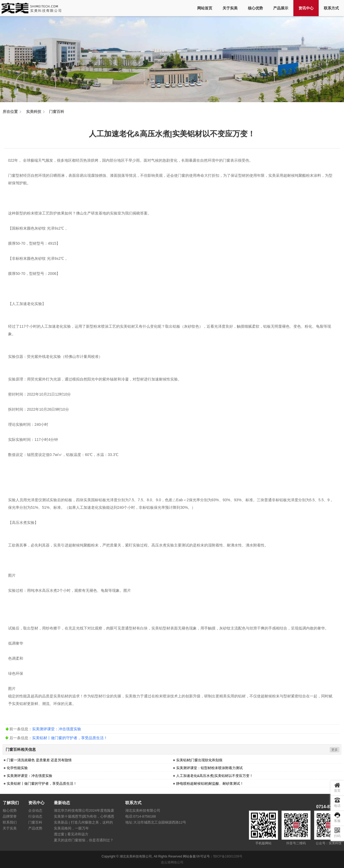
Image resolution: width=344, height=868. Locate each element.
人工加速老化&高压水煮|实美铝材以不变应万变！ (215, 776)
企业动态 (35, 810)
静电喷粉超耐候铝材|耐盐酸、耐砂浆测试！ (210, 784)
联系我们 (10, 822)
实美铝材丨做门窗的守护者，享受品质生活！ (70, 738)
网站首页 (205, 8)
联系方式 (331, 8)
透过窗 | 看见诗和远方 (71, 834)
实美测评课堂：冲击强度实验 (57, 729)
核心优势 (255, 8)
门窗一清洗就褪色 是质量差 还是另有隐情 (39, 760)
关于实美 (230, 8)
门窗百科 (57, 112)
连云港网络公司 (172, 862)
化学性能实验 (17, 768)
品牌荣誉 (10, 816)
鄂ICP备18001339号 (228, 856)
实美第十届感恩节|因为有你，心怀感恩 (84, 816)
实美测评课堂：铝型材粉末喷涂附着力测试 (209, 768)
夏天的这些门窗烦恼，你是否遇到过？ (84, 840)
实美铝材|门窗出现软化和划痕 (199, 760)
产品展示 (281, 8)
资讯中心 (306, 8)
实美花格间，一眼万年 (71, 828)
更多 (335, 750)
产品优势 (35, 828)
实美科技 (34, 112)
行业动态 (35, 816)
